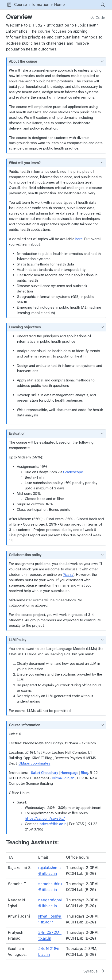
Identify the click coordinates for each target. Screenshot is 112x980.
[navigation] (81, 5)
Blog (85, 773)
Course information (32, 5)
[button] (9, 5)
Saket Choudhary (44, 773)
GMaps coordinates (34, 763)
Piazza (68, 575)
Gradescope (73, 472)
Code (98, 18)
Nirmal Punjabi (64, 778)
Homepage (70, 773)
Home (60, 5)
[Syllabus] (94, 971)
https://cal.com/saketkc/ (45, 818)
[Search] (99, 5)
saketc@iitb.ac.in (53, 824)
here (79, 239)
